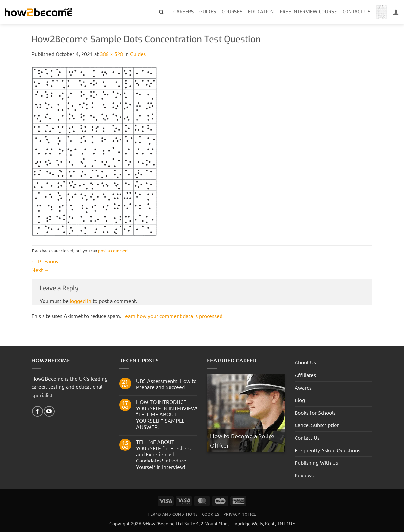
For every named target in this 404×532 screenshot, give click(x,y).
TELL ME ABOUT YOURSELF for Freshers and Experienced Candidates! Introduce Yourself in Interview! (163, 454)
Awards (303, 387)
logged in (81, 301)
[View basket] (382, 12)
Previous (45, 261)
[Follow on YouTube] (49, 411)
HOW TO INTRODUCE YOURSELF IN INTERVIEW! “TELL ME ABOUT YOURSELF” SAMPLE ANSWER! (167, 414)
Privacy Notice (240, 514)
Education (261, 12)
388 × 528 (112, 54)
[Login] (396, 12)
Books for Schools (315, 412)
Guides (208, 12)
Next (40, 270)
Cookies (211, 514)
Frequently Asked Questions (327, 450)
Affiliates (305, 375)
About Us (305, 362)
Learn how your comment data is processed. (173, 316)
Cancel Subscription (317, 425)
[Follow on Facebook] (38, 411)
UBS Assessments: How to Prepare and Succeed (166, 384)
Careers (183, 12)
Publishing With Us (316, 462)
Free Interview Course (308, 12)
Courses (232, 12)
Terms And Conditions (173, 514)
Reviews (304, 475)
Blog (300, 400)
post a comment (114, 251)
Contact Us (357, 12)
